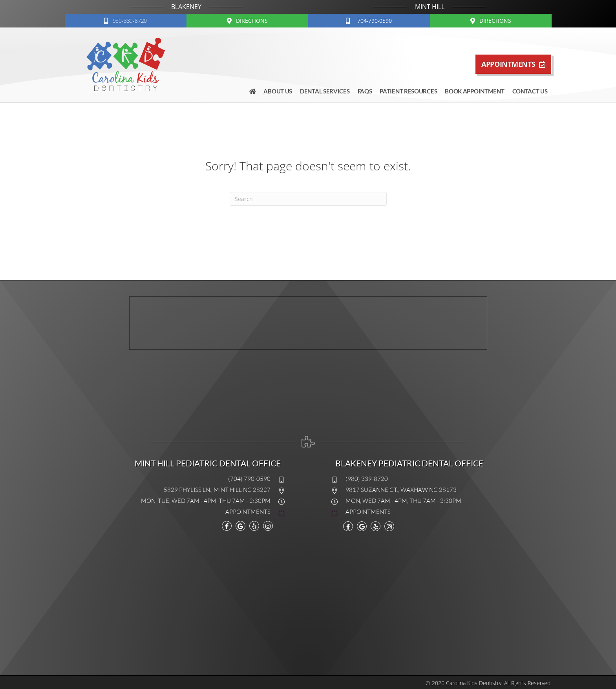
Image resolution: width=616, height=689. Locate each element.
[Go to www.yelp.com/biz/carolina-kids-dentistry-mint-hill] (254, 526)
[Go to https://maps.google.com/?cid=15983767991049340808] (240, 526)
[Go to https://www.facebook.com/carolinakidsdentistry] (227, 526)
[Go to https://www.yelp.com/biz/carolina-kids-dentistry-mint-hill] (376, 526)
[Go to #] (201, 512)
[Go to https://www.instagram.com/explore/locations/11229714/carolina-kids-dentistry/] (268, 526)
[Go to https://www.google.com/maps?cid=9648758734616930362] (362, 526)
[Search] (308, 199)
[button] (126, 21)
